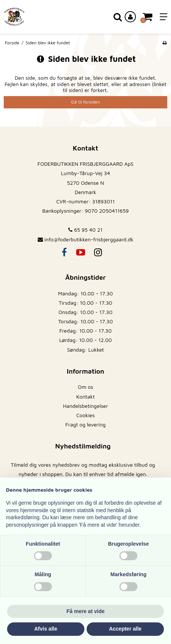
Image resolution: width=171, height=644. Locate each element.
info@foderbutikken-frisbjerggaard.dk (89, 239)
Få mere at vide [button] (85, 611)
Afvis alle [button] (46, 629)
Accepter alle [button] (125, 629)
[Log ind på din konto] (130, 17)
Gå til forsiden (85, 102)
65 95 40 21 (85, 230)
